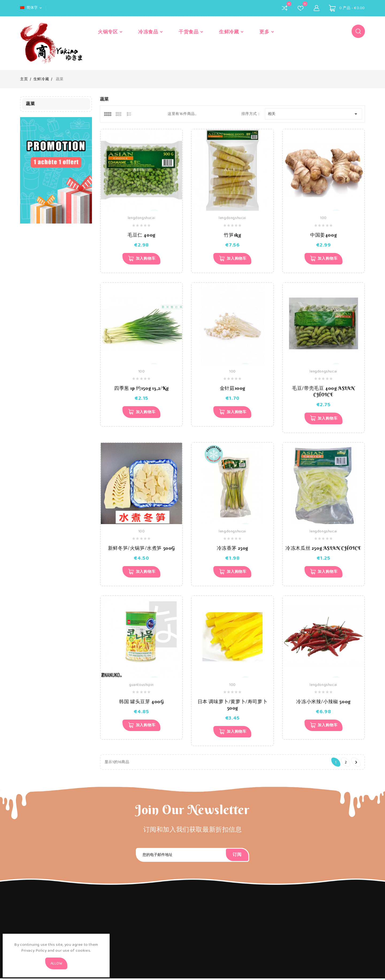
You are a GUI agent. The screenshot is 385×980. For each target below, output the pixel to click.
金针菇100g (232, 389)
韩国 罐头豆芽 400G (141, 703)
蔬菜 (30, 104)
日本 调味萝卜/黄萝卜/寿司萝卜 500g (233, 706)
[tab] (108, 114)
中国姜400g (323, 235)
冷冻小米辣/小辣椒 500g (323, 703)
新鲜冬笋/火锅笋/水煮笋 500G (141, 549)
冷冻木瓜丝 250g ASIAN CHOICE (323, 549)
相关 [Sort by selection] (313, 114)
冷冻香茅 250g (232, 549)
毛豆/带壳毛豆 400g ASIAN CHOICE (323, 392)
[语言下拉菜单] (31, 8)
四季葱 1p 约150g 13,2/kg (141, 389)
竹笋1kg (232, 235)
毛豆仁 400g (141, 235)
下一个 (356, 764)
